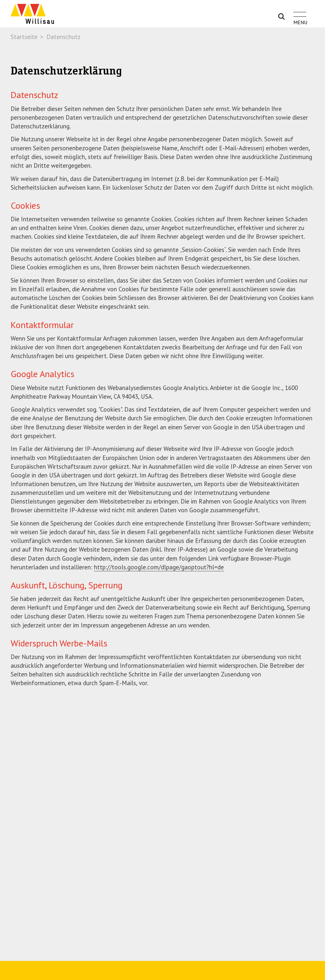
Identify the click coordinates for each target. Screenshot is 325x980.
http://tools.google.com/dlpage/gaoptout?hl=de (159, 567)
